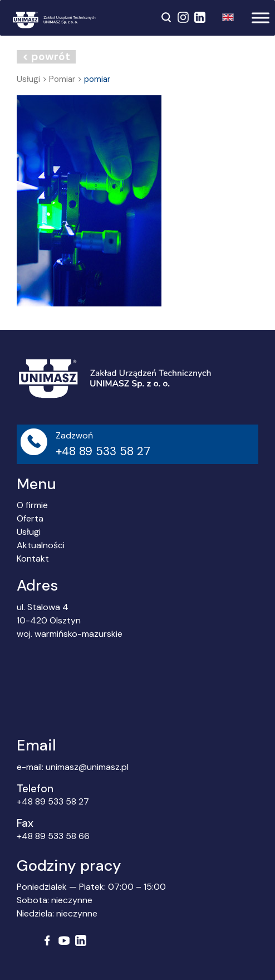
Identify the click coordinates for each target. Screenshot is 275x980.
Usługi (28, 79)
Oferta (30, 518)
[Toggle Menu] (261, 18)
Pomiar (62, 79)
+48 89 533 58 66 (53, 836)
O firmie (32, 505)
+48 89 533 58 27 (53, 801)
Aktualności (41, 545)
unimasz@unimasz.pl (87, 767)
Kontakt (33, 559)
